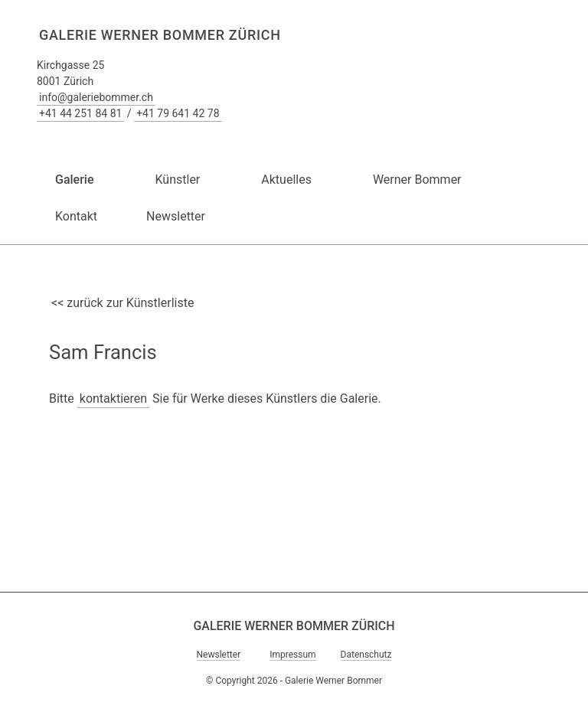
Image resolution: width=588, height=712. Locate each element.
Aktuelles (286, 180)
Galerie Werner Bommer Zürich (160, 35)
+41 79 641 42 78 (178, 113)
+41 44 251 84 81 (80, 113)
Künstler (177, 180)
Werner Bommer (417, 180)
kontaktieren (113, 398)
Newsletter (176, 216)
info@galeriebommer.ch (96, 97)
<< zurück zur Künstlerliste (122, 303)
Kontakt (76, 216)
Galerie (74, 180)
